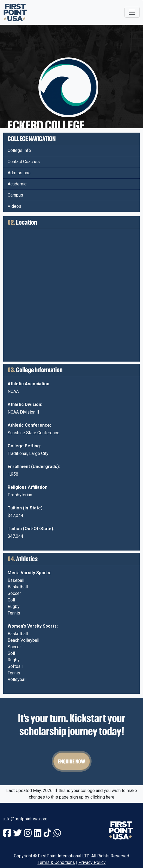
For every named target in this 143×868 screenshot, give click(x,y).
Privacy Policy (92, 862)
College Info (19, 150)
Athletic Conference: (29, 425)
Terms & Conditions (56, 862)
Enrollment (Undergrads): (34, 467)
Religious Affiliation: (28, 487)
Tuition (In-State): (26, 508)
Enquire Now (72, 761)
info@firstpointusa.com (25, 819)
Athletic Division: (25, 404)
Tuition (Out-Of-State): (31, 529)
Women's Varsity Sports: (33, 626)
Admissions (19, 173)
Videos (14, 206)
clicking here (102, 797)
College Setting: (24, 446)
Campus (15, 195)
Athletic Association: (29, 384)
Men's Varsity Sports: (29, 573)
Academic (17, 184)
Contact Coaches (24, 162)
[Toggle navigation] (132, 12)
